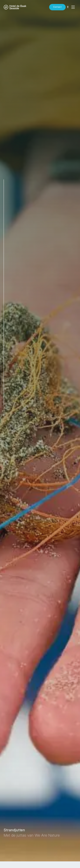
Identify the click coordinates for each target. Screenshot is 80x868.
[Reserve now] (57, 7)
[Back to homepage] (15, 7)
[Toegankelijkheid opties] (68, 7)
